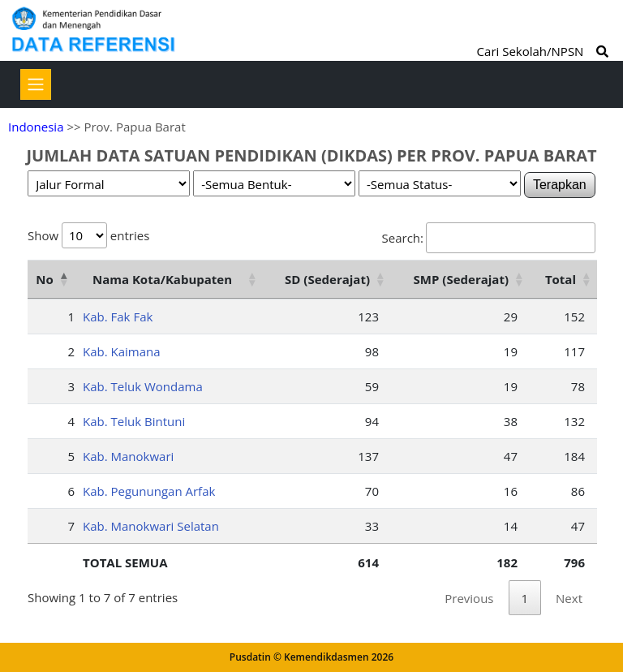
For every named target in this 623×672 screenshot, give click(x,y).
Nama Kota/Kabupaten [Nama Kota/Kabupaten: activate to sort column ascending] (162, 279)
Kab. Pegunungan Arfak (149, 491)
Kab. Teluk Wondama (143, 386)
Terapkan (560, 185)
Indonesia (36, 127)
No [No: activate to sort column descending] (44, 279)
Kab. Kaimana (122, 351)
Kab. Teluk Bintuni (134, 421)
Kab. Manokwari (128, 456)
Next (569, 598)
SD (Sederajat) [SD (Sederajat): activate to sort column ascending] (327, 279)
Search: (489, 238)
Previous (469, 598)
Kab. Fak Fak (118, 317)
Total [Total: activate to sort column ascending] (561, 279)
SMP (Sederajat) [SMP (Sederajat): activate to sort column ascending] (461, 279)
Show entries (88, 235)
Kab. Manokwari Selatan (151, 526)
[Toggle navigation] (36, 84)
